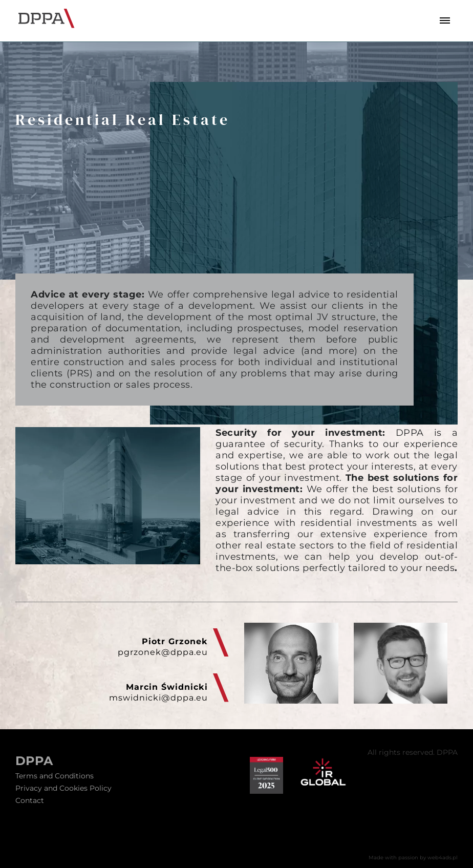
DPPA (34, 761)
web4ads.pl (443, 858)
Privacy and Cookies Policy (63, 788)
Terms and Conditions (55, 776)
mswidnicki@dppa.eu (158, 698)
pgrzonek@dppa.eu (163, 652)
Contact (30, 800)
